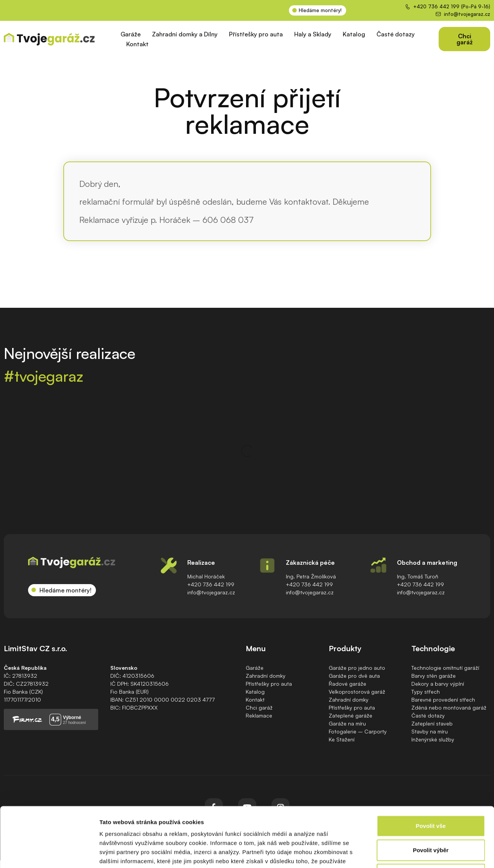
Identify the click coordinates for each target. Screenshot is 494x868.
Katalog (354, 34)
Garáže (131, 34)
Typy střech (426, 692)
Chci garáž (259, 707)
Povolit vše (430, 770)
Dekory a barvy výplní (438, 684)
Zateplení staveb (432, 723)
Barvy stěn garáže (434, 676)
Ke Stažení (342, 739)
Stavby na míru (430, 731)
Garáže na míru (347, 723)
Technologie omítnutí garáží (445, 668)
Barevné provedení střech (443, 700)
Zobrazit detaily (401, 853)
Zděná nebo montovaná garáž (449, 707)
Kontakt (137, 44)
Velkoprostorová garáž (357, 692)
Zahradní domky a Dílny (185, 34)
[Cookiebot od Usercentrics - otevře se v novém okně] (49, 853)
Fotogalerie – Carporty (358, 731)
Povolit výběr (431, 794)
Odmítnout (431, 818)
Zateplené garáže (351, 715)
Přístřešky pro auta (256, 34)
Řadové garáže (347, 684)
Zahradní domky (266, 676)
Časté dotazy (396, 34)
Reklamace (259, 715)
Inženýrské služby (433, 739)
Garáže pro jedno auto (357, 668)
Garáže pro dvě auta (354, 676)
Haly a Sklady (313, 34)
